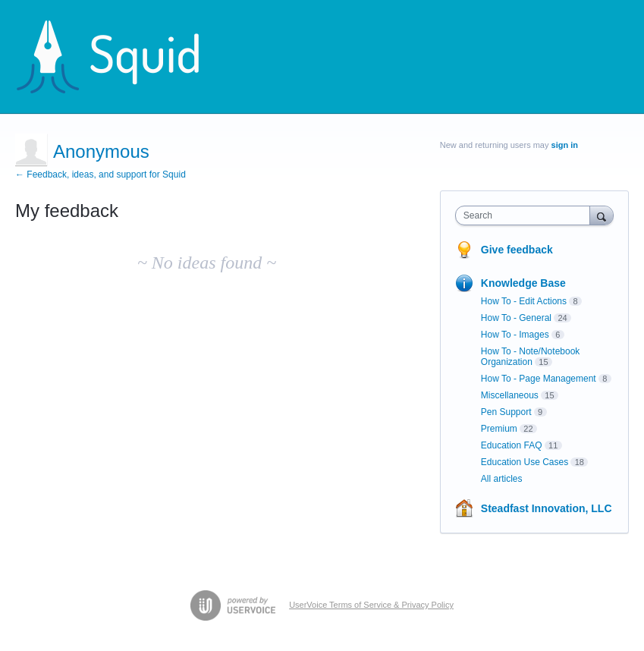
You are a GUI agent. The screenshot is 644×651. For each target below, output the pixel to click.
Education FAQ (512, 445)
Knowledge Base (523, 283)
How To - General (516, 318)
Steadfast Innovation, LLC (547, 508)
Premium (499, 429)
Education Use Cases (525, 462)
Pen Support (506, 412)
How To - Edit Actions (524, 301)
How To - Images (515, 335)
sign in (565, 145)
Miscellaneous (510, 395)
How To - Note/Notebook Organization (531, 357)
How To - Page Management (539, 379)
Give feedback (517, 250)
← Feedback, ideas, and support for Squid (101, 175)
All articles (502, 479)
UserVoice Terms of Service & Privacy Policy (371, 605)
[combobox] (526, 215)
